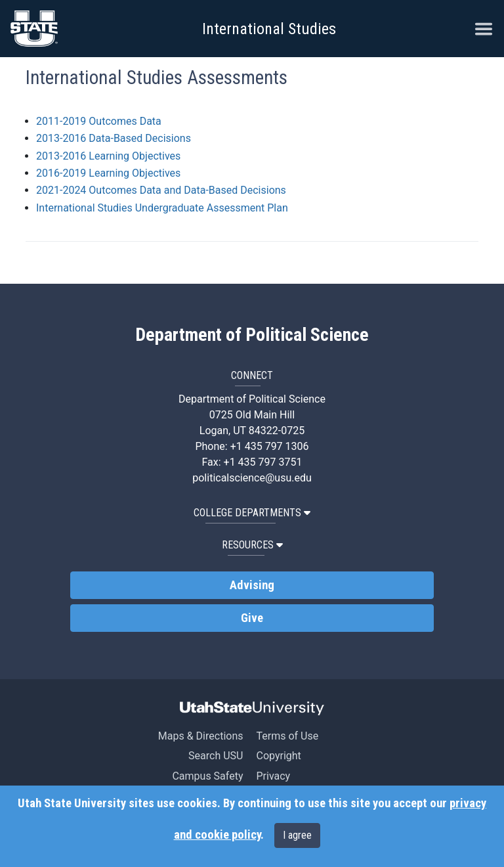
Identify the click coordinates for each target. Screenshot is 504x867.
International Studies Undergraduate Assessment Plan (162, 208)
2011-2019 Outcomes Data (99, 121)
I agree (297, 835)
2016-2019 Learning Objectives (108, 173)
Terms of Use (287, 736)
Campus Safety (207, 776)
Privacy (273, 776)
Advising (252, 585)
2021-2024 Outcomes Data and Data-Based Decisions (161, 190)
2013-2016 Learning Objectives (108, 156)
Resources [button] (252, 545)
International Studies (269, 29)
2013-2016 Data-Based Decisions (114, 138)
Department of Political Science (252, 335)
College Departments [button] (252, 513)
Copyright (278, 756)
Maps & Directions (201, 736)
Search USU (216, 756)
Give (252, 618)
